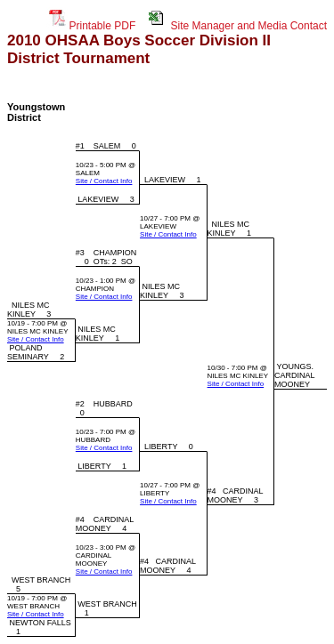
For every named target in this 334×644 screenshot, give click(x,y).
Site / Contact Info (104, 181)
